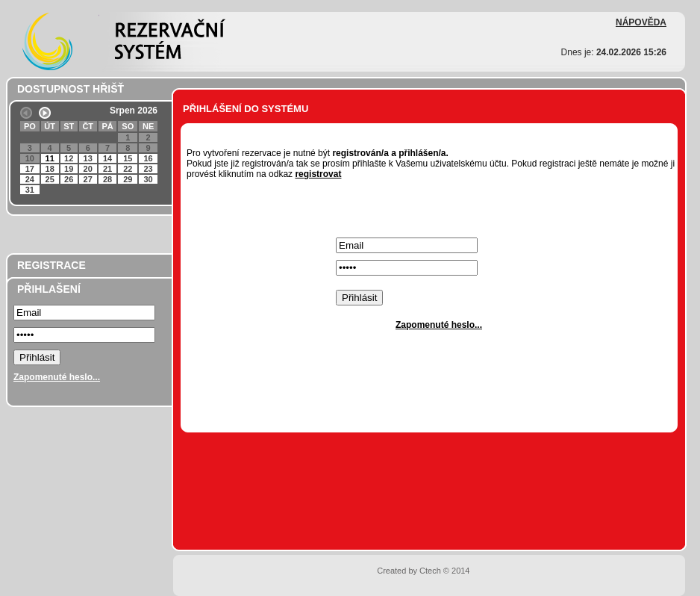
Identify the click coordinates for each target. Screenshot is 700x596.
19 (69, 169)
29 (128, 179)
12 (69, 158)
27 (88, 179)
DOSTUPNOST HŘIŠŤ (71, 89)
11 (50, 158)
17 (30, 169)
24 (30, 179)
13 (88, 158)
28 (107, 179)
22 (128, 169)
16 (148, 158)
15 (128, 158)
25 (50, 179)
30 (148, 179)
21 (107, 169)
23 (148, 169)
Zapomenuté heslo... (57, 377)
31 (30, 190)
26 (69, 179)
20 (88, 169)
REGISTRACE (51, 265)
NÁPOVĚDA (641, 22)
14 (107, 158)
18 (50, 169)
